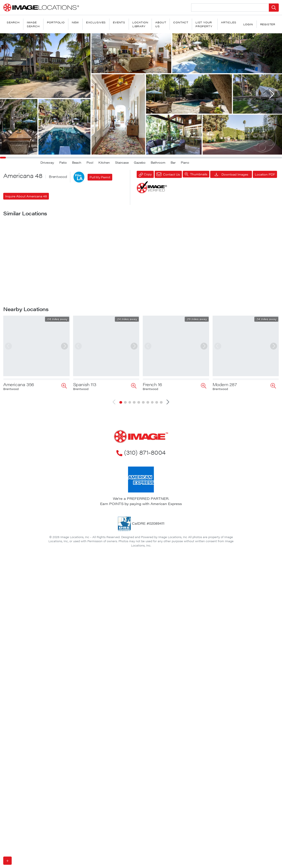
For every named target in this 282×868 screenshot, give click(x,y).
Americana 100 (227, 530)
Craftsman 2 (16, 530)
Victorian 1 (83, 369)
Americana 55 (18, 611)
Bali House (14, 450)
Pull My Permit (100, 177)
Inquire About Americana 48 (26, 196)
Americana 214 (158, 530)
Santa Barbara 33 (161, 450)
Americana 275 (158, 369)
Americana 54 (226, 450)
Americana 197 (157, 289)
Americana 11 (16, 289)
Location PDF (265, 174)
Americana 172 (88, 450)
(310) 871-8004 (141, 759)
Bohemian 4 (224, 369)
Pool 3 (10, 369)
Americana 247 (228, 289)
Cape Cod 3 (85, 530)
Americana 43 (87, 289)
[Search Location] (230, 8)
